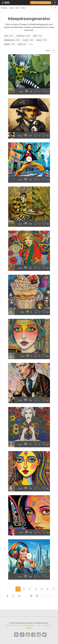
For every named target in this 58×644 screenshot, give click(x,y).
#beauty (10, 44)
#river (9, 36)
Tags (38, 625)
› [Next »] (47, 596)
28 (31, 596)
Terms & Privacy (12, 625)
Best (17, 8)
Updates (47, 625)
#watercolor (24, 36)
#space (42, 40)
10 (19, 596)
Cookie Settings (27, 625)
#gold (23, 44)
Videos (23, 8)
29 (37, 596)
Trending (4, 8)
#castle (29, 40)
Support (29, 628)
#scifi (38, 36)
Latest (11, 8)
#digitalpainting (12, 40)
